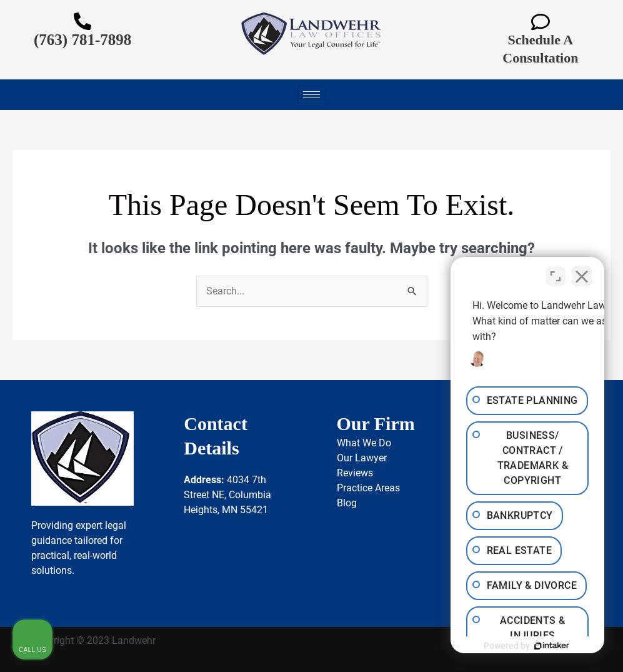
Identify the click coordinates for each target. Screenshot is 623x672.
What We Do (364, 443)
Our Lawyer (362, 458)
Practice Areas (368, 488)
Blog (347, 503)
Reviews (355, 473)
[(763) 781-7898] (82, 21)
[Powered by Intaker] (517, 646)
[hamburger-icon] (311, 95)
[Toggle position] (556, 273)
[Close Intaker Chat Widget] (582, 273)
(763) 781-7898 (82, 40)
